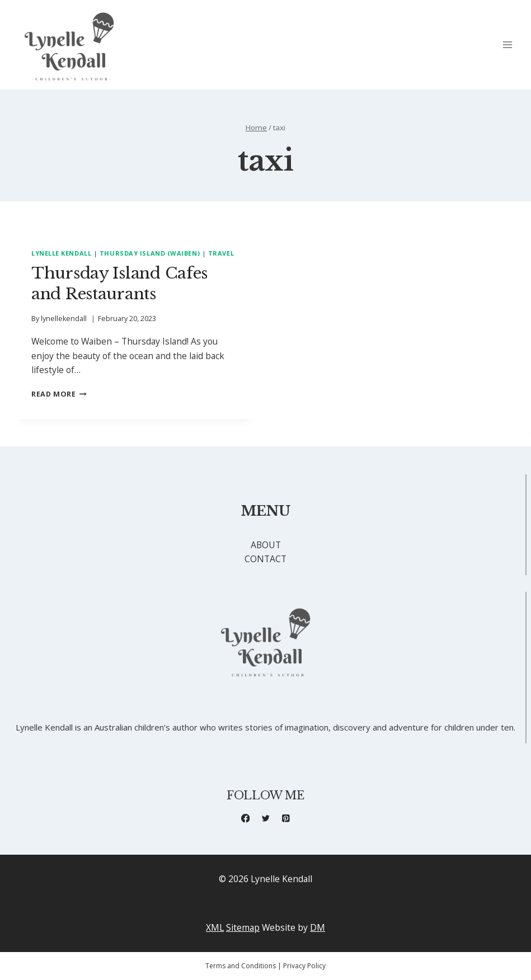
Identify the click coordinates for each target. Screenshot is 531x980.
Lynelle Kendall (61, 253)
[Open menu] (507, 45)
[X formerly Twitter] (265, 818)
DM (318, 927)
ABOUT (266, 545)
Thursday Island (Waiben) (150, 253)
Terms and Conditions (241, 966)
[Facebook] (245, 818)
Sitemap (243, 927)
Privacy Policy (304, 966)
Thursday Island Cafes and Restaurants (119, 283)
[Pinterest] (286, 818)
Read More (59, 394)
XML (215, 927)
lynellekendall (64, 319)
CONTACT (265, 559)
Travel (221, 253)
